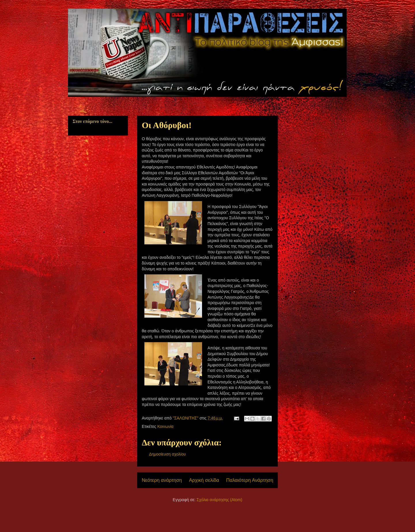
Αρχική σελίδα (204, 480)
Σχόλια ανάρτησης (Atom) (219, 500)
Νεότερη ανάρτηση (162, 480)
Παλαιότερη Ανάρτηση (250, 480)
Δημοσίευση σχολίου (167, 454)
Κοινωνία (165, 426)
